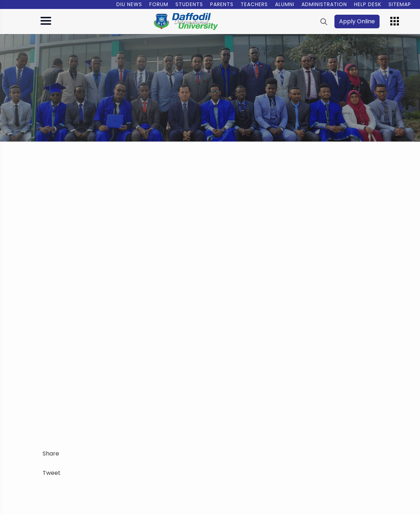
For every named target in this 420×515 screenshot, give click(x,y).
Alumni (285, 4)
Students (189, 4)
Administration (324, 4)
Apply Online (357, 21)
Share (51, 454)
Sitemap (400, 4)
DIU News (129, 4)
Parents (222, 4)
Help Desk (368, 4)
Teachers (254, 4)
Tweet (52, 473)
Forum (159, 4)
